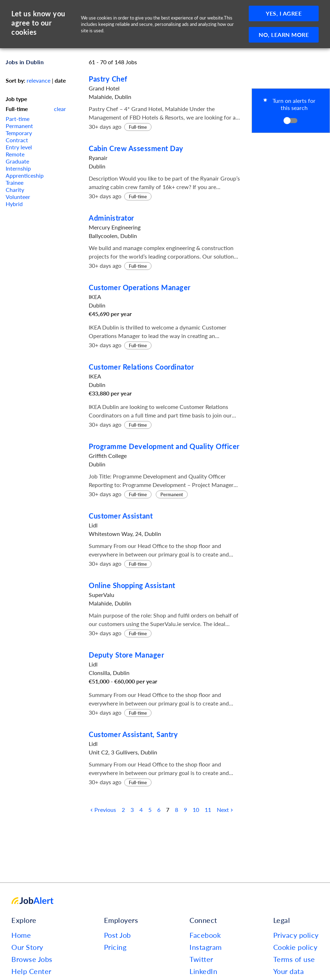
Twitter (201, 959)
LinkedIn (203, 971)
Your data (289, 971)
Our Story (27, 947)
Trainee (15, 182)
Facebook (205, 935)
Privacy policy (296, 935)
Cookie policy (295, 947)
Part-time (18, 119)
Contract (17, 140)
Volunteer (18, 197)
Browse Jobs (32, 959)
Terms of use (294, 959)
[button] (291, 111)
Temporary (19, 133)
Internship (18, 168)
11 (208, 810)
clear (60, 109)
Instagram (206, 947)
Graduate (17, 161)
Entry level (19, 147)
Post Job (117, 935)
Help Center (31, 971)
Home (21, 935)
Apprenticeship (25, 175)
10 (196, 810)
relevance (38, 80)
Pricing (115, 947)
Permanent (19, 126)
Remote (15, 154)
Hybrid (14, 204)
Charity (15, 190)
